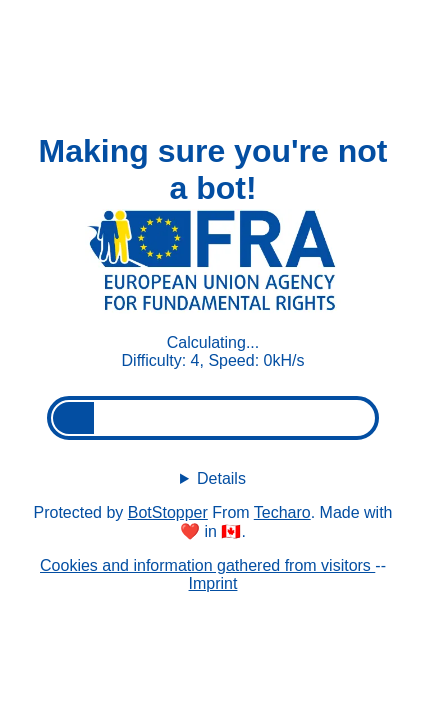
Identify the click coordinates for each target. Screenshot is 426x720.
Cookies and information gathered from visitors (207, 565)
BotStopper (168, 512)
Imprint (213, 583)
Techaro (282, 512)
